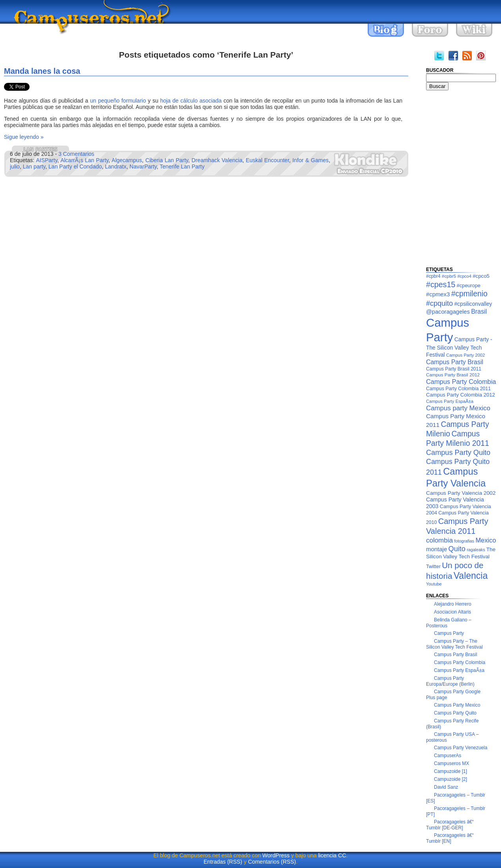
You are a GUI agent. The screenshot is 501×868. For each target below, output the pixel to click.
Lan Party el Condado (75, 166)
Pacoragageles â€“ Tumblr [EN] (450, 838)
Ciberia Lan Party (167, 160)
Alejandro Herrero (453, 604)
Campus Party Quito (458, 453)
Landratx (116, 166)
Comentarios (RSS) (272, 862)
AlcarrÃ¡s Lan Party (84, 160)
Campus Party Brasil (455, 362)
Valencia (471, 576)
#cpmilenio (469, 294)
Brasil (479, 311)
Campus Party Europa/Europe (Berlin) (450, 681)
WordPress (276, 855)
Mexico (486, 540)
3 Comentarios (76, 154)
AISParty (47, 160)
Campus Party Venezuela (461, 748)
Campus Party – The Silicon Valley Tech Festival (454, 644)
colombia (439, 540)
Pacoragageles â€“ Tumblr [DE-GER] (450, 825)
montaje (437, 549)
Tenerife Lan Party (182, 166)
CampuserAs (448, 756)
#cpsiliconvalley (473, 304)
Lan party (34, 166)
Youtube (434, 584)
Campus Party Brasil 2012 (453, 375)
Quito (457, 549)
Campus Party (449, 633)
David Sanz (446, 787)
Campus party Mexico (458, 408)
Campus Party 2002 (465, 355)
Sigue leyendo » (24, 137)
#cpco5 (481, 276)
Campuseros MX (451, 763)
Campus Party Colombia (461, 382)
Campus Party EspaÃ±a (450, 401)
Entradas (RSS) (223, 862)
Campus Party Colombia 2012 (461, 395)
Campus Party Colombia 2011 (458, 389)
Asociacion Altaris (452, 612)
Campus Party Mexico (457, 705)
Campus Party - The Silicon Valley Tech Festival (459, 347)
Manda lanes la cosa (42, 71)
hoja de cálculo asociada (191, 101)
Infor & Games (310, 160)
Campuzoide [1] (451, 771)
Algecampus (127, 160)
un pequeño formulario (118, 101)
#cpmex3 (438, 294)
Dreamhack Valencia (217, 160)
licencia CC (332, 855)
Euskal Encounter (267, 160)
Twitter (433, 567)
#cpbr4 (433, 276)
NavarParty (143, 166)
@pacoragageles (448, 312)
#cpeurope (469, 285)
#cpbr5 (449, 276)
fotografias (464, 541)
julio (15, 166)
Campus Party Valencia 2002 (461, 493)
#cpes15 (441, 284)
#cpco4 (464, 276)
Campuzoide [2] (451, 779)
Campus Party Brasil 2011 (454, 369)
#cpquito (439, 303)
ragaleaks (476, 550)
